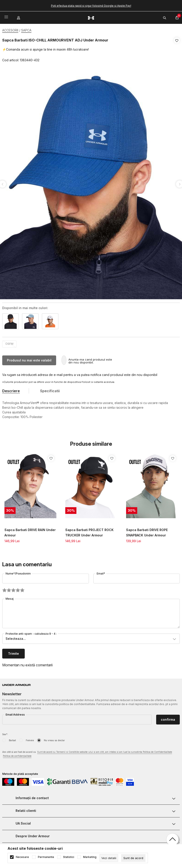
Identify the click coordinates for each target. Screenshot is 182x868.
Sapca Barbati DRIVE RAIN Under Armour (30, 531)
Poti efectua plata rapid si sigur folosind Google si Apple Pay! (91, 6)
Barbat (12, 739)
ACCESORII (10, 30)
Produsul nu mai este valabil (29, 359)
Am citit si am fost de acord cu (87, 753)
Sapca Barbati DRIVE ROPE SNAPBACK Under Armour (147, 531)
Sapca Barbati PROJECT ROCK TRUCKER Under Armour (89, 531)
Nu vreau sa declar (54, 739)
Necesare (22, 857)
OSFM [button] (9, 342)
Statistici (69, 857)
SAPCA (26, 30)
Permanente (46, 857)
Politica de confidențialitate (17, 755)
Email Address (15, 713)
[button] (177, 50)
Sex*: (5, 733)
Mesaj (10, 597)
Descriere (11, 390)
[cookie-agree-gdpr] (133, 858)
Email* (101, 572)
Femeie (30, 739)
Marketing (90, 857)
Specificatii (50, 390)
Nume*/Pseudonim (18, 572)
